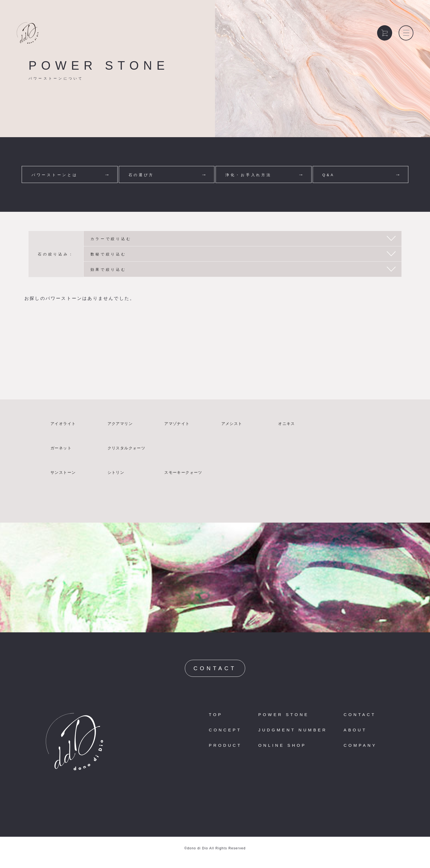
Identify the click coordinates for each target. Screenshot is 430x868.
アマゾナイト (177, 424)
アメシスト (232, 424)
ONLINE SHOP (282, 745)
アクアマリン (120, 424)
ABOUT (355, 730)
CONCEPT (225, 730)
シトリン (116, 472)
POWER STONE (284, 715)
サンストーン (63, 472)
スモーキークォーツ (183, 472)
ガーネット (61, 448)
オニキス (287, 424)
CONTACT (215, 668)
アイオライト (63, 424)
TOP (216, 715)
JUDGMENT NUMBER (293, 730)
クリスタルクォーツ (127, 448)
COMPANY (360, 745)
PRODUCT (225, 745)
